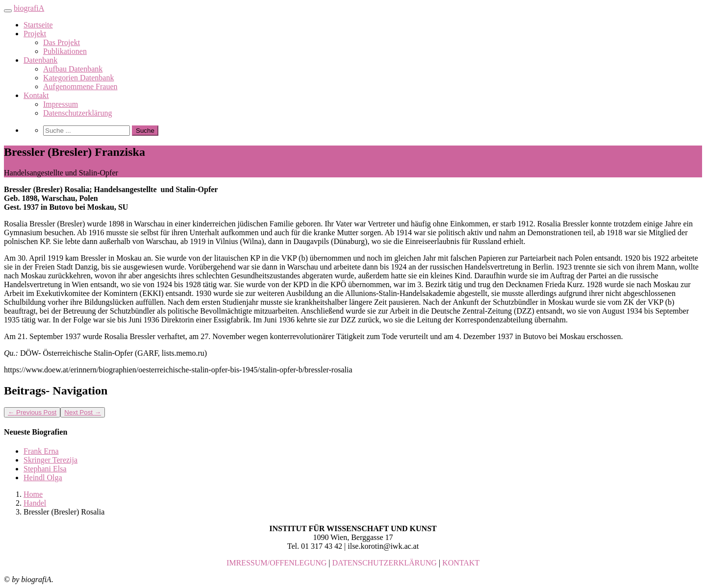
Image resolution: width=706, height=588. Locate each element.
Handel (35, 503)
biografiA (29, 8)
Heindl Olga (43, 478)
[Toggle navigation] (8, 11)
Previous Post (32, 412)
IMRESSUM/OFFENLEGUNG (277, 563)
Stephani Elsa (45, 469)
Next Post (83, 412)
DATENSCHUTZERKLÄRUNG (385, 563)
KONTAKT (461, 563)
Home (33, 494)
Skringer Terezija (50, 460)
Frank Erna (41, 451)
